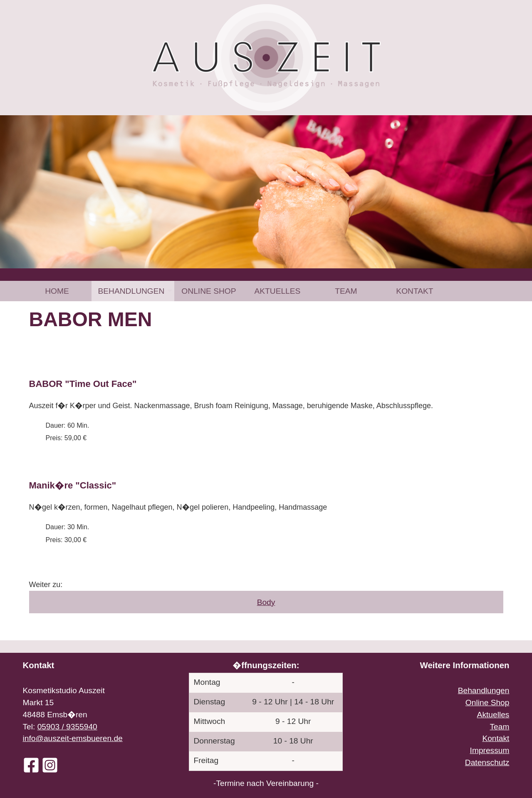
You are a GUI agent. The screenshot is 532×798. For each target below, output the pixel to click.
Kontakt (414, 291)
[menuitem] (57, 291)
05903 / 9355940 (67, 727)
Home (57, 291)
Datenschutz (487, 762)
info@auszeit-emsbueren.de (73, 738)
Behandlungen (131, 291)
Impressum (490, 750)
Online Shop (209, 291)
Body (266, 602)
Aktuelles (277, 291)
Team (346, 291)
